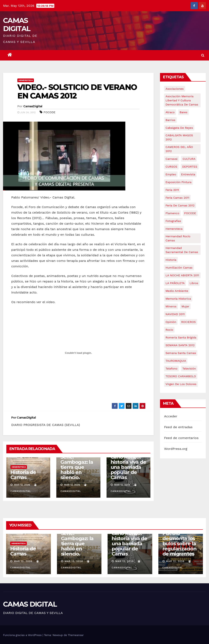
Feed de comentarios (181, 438)
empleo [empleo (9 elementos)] (171, 174)
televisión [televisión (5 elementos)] (189, 368)
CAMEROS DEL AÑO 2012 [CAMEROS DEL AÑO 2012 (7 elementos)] (179, 149)
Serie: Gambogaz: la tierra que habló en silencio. (77, 467)
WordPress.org (176, 449)
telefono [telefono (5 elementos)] (171, 368)
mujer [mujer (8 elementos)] (185, 306)
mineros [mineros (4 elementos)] (171, 306)
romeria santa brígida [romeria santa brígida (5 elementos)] (181, 337)
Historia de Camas (23, 475)
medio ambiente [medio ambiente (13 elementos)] (177, 291)
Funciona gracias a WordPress (23, 635)
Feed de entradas (178, 427)
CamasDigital (33, 106)
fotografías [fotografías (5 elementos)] (173, 221)
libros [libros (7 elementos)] (194, 283)
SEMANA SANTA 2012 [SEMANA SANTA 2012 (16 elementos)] (180, 345)
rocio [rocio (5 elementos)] (169, 330)
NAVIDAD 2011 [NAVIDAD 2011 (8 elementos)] (175, 314)
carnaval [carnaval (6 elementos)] (172, 159)
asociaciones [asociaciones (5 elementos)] (175, 89)
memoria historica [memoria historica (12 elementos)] (178, 299)
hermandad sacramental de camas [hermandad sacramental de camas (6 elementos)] (182, 250)
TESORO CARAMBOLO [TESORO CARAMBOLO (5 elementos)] (181, 376)
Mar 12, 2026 (23, 561)
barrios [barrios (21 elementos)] (170, 120)
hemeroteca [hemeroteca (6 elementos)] (174, 229)
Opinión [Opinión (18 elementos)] (171, 322)
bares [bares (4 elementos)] (183, 112)
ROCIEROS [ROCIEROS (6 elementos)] (188, 322)
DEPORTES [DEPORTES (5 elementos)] (190, 167)
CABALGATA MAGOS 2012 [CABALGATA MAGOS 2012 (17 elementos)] (179, 137)
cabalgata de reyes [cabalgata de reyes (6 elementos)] (179, 128)
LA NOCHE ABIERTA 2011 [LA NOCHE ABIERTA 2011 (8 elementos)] (182, 275)
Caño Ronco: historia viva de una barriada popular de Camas (128, 467)
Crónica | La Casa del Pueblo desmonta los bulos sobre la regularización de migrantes (180, 538)
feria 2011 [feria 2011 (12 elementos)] (172, 190)
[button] (203, 55)
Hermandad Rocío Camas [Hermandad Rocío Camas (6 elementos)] (178, 238)
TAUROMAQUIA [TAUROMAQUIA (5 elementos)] (176, 361)
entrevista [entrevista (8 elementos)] (188, 174)
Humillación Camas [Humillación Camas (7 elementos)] (179, 268)
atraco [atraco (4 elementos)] (170, 112)
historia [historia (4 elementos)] (171, 260)
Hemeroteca (26, 80)
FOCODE (50, 112)
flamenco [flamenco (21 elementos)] (172, 213)
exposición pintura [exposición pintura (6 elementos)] (178, 182)
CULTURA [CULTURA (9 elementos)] (189, 159)
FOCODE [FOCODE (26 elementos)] (190, 213)
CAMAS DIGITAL (17, 25)
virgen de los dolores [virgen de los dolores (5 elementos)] (181, 384)
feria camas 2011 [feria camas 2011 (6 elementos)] (177, 198)
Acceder (171, 416)
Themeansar (76, 635)
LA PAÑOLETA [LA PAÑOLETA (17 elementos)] (175, 283)
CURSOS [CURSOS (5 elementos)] (171, 167)
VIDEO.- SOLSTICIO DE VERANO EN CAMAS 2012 (77, 91)
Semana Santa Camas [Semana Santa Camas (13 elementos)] (181, 353)
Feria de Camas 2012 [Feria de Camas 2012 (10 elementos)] (180, 205)
